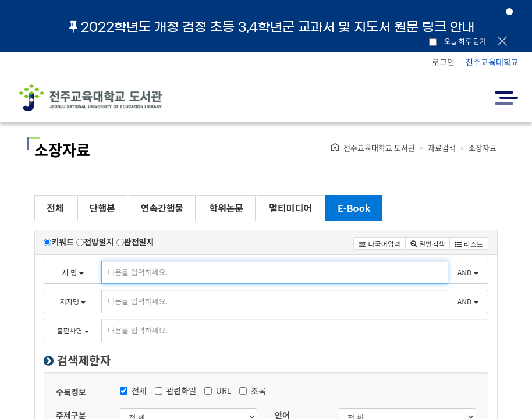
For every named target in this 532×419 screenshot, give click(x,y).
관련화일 (176, 390)
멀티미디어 (290, 208)
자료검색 (442, 148)
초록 (253, 390)
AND (468, 272)
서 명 (73, 272)
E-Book (354, 208)
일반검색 (428, 244)
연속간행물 (162, 208)
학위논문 (226, 208)
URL (218, 390)
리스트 (469, 244)
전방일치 (99, 242)
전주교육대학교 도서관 (379, 148)
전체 (55, 208)
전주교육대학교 (492, 62)
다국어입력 (380, 244)
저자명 (73, 301)
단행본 (102, 208)
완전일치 (139, 242)
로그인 (443, 62)
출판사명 (73, 330)
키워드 (63, 242)
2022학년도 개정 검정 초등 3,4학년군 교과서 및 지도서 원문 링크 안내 (272, 27)
